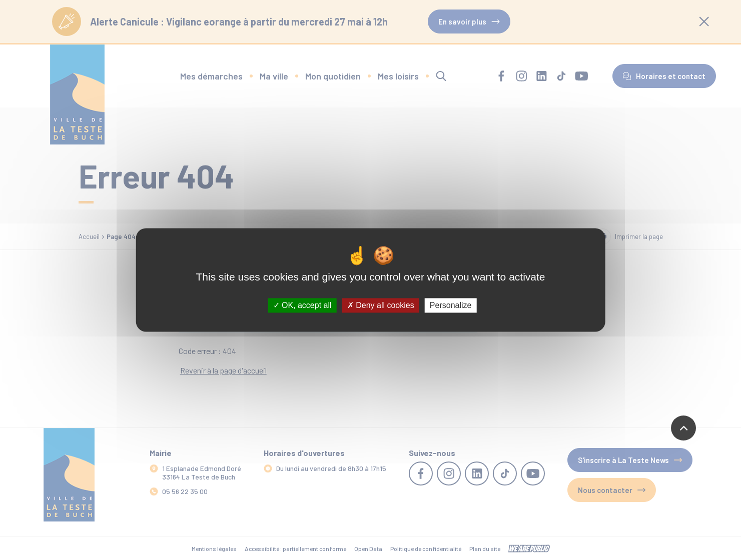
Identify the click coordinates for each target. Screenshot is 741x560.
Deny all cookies (381, 305)
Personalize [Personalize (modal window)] (451, 305)
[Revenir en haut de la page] (683, 428)
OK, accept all (302, 305)
